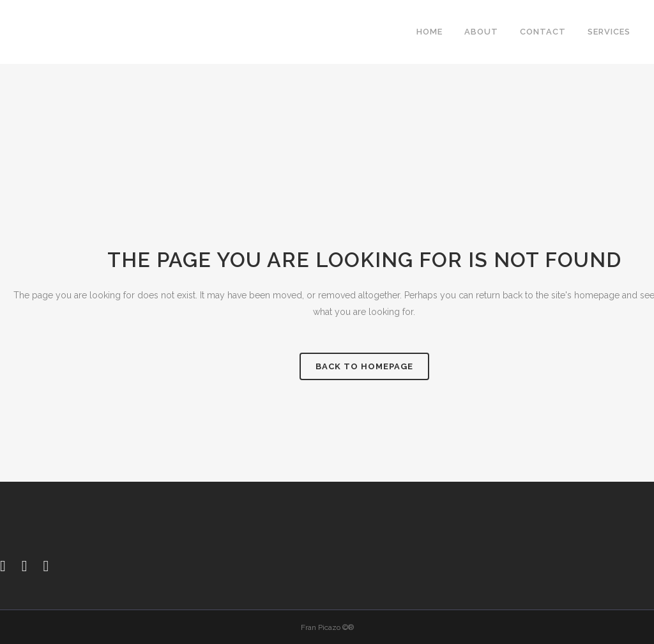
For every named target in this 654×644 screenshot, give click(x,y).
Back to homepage (364, 366)
